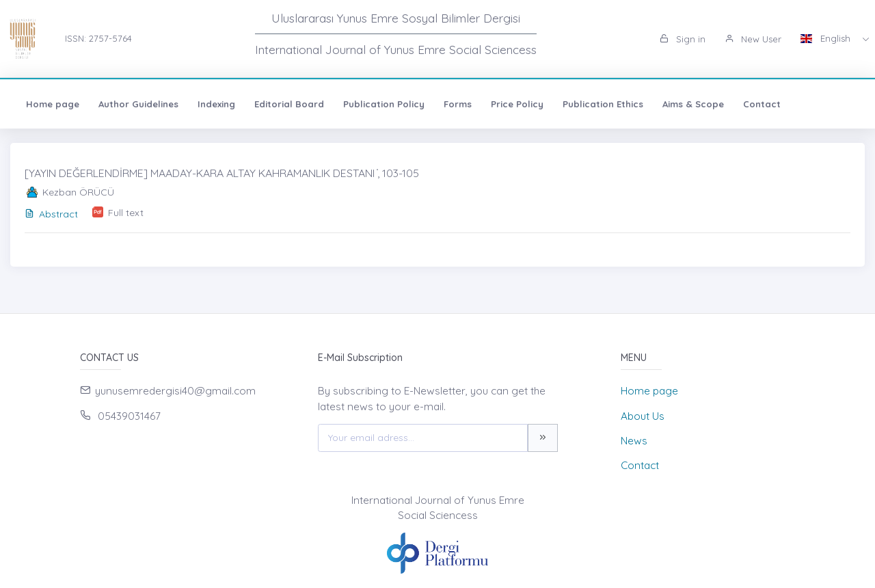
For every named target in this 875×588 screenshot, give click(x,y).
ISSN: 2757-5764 (98, 38)
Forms (458, 104)
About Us (643, 416)
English (827, 38)
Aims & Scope (693, 104)
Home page (53, 104)
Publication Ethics (603, 104)
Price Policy (517, 104)
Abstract (51, 214)
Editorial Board (289, 104)
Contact (762, 104)
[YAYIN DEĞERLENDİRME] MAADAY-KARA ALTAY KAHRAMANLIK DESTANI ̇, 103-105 (222, 173)
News (634, 441)
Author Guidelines (138, 104)
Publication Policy (384, 104)
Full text (126, 213)
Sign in (683, 39)
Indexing (216, 104)
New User (753, 39)
